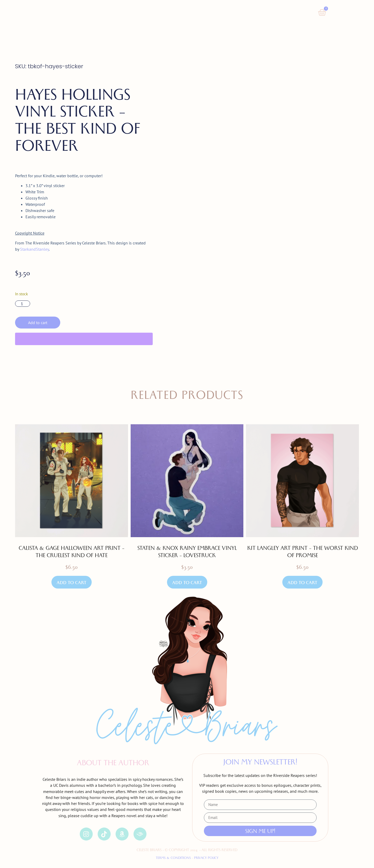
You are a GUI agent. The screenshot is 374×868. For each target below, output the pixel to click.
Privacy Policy (206, 858)
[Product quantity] (23, 304)
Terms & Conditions (173, 858)
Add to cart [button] (72, 583)
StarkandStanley (34, 249)
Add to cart (38, 323)
